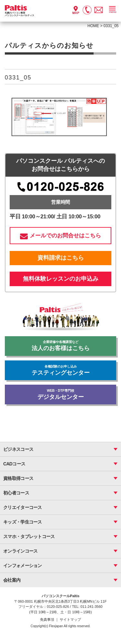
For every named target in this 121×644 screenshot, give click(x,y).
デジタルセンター (60, 395)
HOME (93, 26)
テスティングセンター (60, 370)
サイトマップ (70, 619)
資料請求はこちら (61, 258)
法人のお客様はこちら (60, 346)
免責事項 (48, 619)
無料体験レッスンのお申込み (61, 279)
